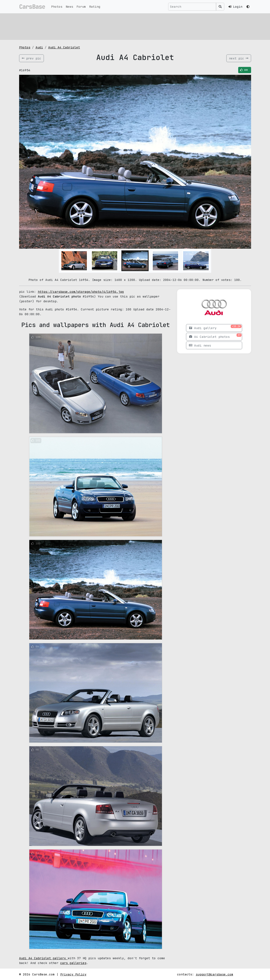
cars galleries (73, 963)
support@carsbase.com (215, 974)
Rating (95, 7)
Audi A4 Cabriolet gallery (43, 958)
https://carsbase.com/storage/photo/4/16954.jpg (81, 292)
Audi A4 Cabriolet (64, 47)
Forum (81, 7)
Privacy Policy (73, 974)
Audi (39, 47)
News (69, 7)
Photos (57, 7)
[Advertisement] (135, 26)
